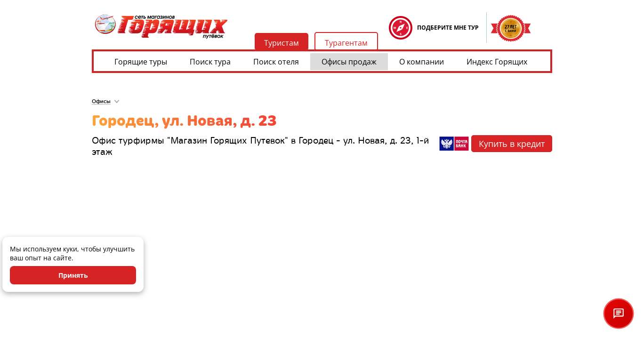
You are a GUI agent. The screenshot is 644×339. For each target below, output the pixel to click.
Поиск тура (210, 62)
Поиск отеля (276, 62)
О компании (422, 62)
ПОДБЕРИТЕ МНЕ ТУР (448, 28)
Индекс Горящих (497, 62)
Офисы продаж (349, 62)
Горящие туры (141, 62)
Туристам (282, 43)
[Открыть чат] (619, 314)
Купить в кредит (512, 144)
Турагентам (346, 43)
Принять (73, 275)
